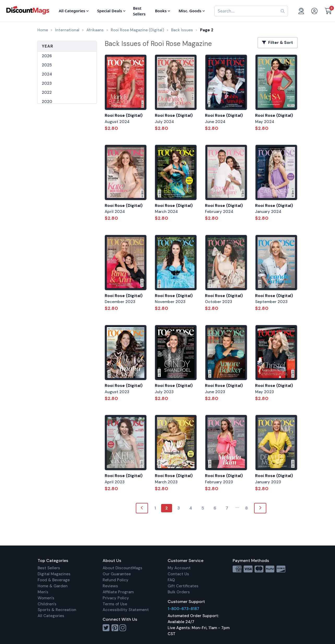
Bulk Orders (179, 592)
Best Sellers (49, 568)
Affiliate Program (118, 592)
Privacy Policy (116, 598)
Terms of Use (115, 604)
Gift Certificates (183, 586)
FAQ (171, 580)
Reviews (110, 586)
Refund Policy (116, 580)
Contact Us (178, 574)
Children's (47, 604)
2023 (47, 83)
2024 (47, 74)
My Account (179, 568)
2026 (47, 56)
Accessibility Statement (126, 610)
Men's (43, 592)
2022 (47, 92)
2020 (47, 102)
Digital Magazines (54, 574)
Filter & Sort (278, 43)
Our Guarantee (117, 574)
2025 (47, 65)
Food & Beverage (54, 580)
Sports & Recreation (57, 610)
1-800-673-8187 (183, 609)
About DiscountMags (122, 568)
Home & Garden (53, 586)
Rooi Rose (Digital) (124, 115)
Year (48, 46)
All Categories (51, 616)
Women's (46, 598)
